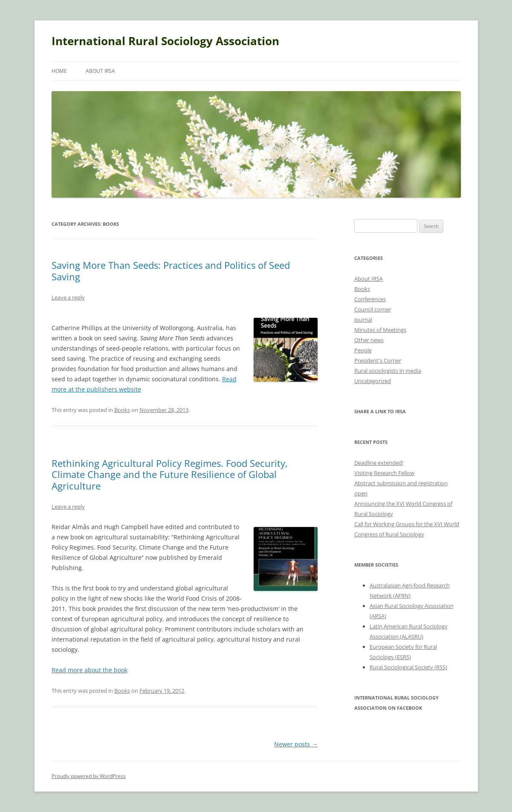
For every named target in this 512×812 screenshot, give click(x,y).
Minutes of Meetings (380, 330)
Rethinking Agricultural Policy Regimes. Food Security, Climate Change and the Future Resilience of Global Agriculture (170, 474)
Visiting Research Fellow (384, 473)
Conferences (370, 299)
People (363, 350)
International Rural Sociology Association (165, 41)
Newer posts (296, 744)
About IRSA (100, 71)
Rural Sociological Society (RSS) (408, 667)
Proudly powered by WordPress (89, 776)
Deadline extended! (379, 463)
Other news (369, 340)
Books (122, 410)
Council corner (373, 309)
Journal (363, 320)
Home (59, 71)
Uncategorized (373, 381)
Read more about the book (90, 670)
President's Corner (378, 360)
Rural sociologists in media (388, 371)
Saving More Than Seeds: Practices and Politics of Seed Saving (171, 271)
